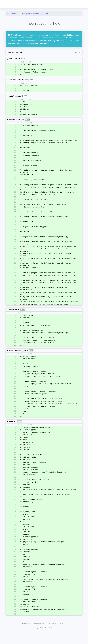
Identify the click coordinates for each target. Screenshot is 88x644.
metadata (13, 428)
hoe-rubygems (24, 14)
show (78, 52)
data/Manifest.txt (16, 96)
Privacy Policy (52, 635)
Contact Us (26, 635)
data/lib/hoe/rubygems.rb (19, 356)
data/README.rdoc (17, 120)
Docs (61, 635)
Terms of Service (38, 635)
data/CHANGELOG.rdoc (19, 80)
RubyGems (12, 14)
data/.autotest (14, 59)
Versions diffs (38, 14)
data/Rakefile (14, 314)
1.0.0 (48, 14)
